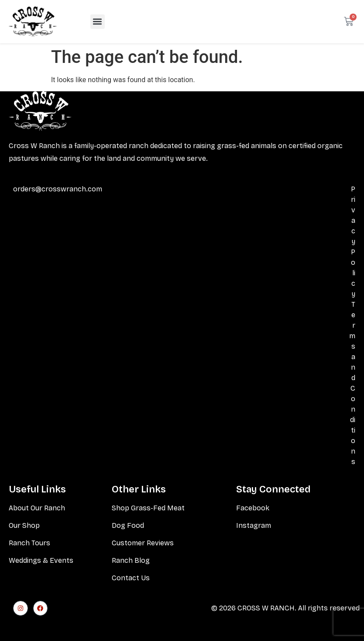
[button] (98, 22)
